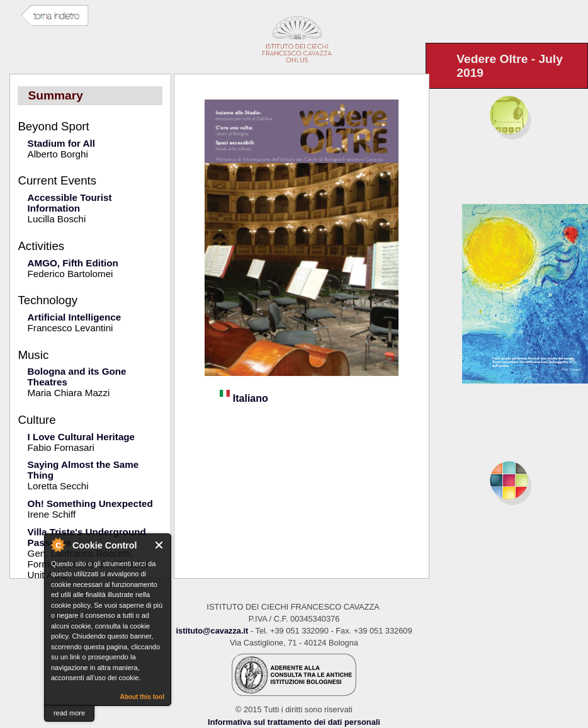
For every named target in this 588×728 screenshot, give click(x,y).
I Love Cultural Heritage (81, 437)
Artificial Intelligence (75, 317)
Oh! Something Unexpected (90, 503)
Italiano (244, 398)
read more (69, 713)
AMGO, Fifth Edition (73, 263)
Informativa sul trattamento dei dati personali (294, 722)
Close (160, 545)
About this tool (142, 697)
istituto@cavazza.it (212, 631)
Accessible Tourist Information (70, 203)
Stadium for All (61, 143)
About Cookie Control (57, 545)
